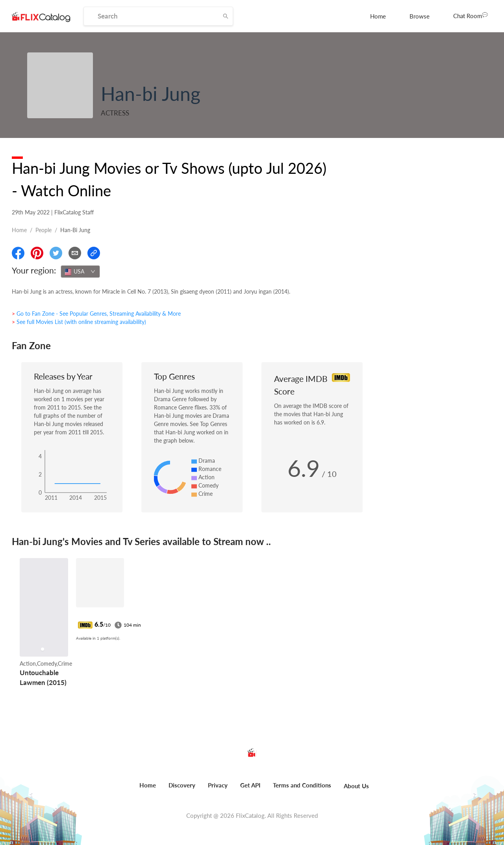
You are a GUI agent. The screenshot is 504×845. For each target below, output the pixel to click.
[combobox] (80, 272)
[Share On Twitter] (56, 253)
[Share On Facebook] (18, 253)
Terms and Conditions (302, 785)
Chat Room (471, 15)
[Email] (75, 253)
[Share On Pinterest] (37, 253)
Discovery (182, 785)
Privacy (218, 785)
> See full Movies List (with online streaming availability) (79, 322)
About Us (356, 786)
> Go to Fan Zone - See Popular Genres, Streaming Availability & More (96, 314)
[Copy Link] (94, 253)
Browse (420, 16)
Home (378, 16)
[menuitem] (378, 16)
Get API (250, 785)
